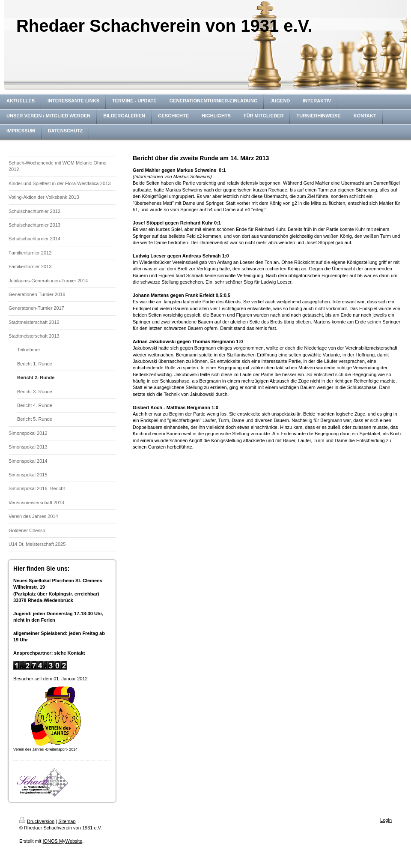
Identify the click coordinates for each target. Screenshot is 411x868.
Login (386, 820)
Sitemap (67, 821)
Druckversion (37, 821)
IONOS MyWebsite (62, 841)
